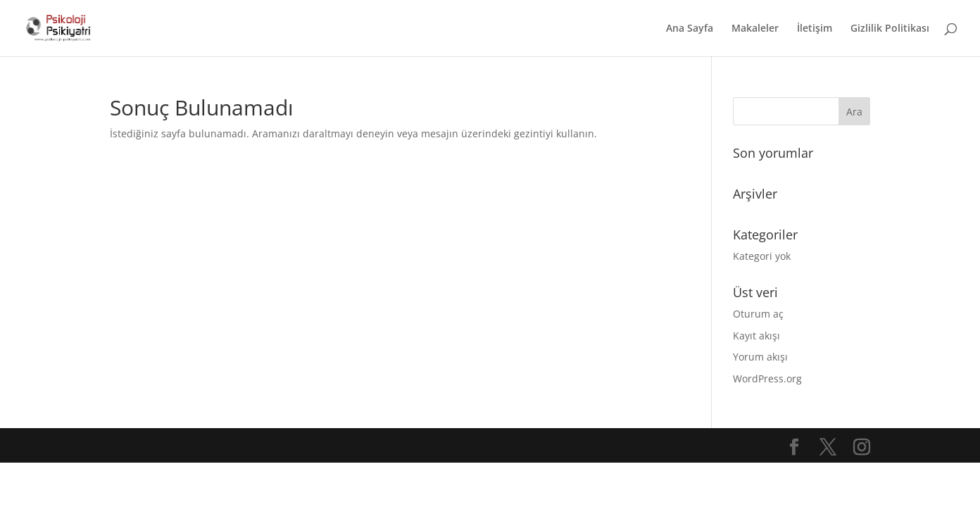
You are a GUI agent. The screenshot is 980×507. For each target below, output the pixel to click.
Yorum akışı (760, 357)
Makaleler (755, 29)
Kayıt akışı (756, 336)
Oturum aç (758, 314)
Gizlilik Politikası (890, 29)
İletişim (815, 29)
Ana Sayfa (690, 29)
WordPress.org (767, 378)
